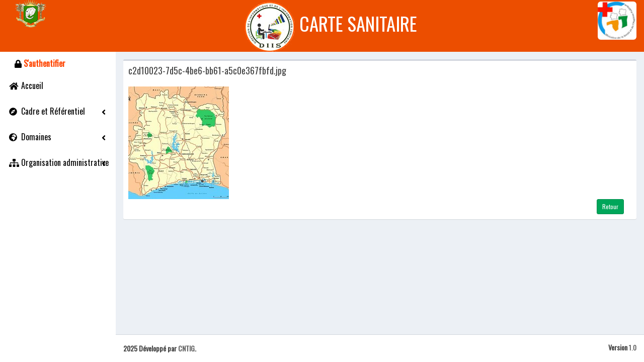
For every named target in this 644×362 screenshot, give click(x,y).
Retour (610, 206)
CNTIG (186, 348)
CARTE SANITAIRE (358, 24)
